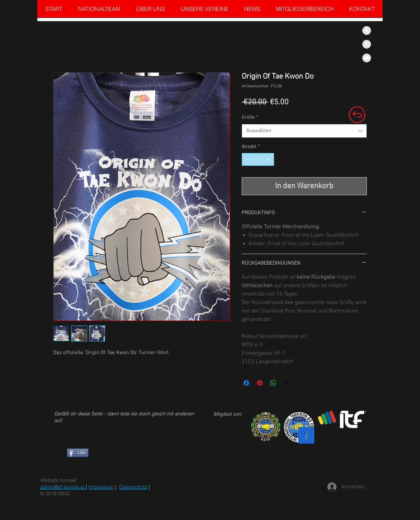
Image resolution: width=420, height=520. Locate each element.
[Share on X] (286, 383)
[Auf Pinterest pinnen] (260, 383)
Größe (250, 117)
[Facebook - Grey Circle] (367, 30)
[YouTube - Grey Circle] (367, 58)
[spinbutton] (258, 159)
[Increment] (269, 159)
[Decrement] (247, 159)
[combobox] (304, 131)
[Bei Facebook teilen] (246, 383)
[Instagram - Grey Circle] (367, 44)
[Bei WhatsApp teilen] (273, 383)
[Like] (78, 453)
